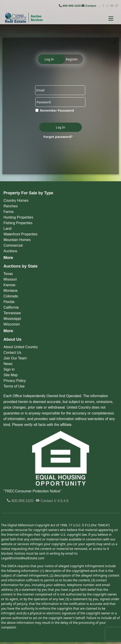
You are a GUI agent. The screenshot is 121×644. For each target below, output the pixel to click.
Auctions (10, 251)
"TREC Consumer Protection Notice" (32, 491)
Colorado (11, 296)
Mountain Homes (17, 240)
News (8, 364)
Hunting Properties (19, 217)
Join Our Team (15, 358)
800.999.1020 (20, 501)
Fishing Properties (18, 223)
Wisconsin (12, 324)
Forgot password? (58, 136)
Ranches (11, 206)
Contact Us (12, 353)
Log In (49, 59)
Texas (8, 274)
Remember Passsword (57, 110)
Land (8, 229)
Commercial (13, 245)
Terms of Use (14, 386)
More (8, 258)
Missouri (10, 279)
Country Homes (16, 200)
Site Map (11, 375)
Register (72, 59)
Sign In (9, 369)
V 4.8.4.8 (61, 501)
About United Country (21, 347)
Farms (9, 212)
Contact (89, 6)
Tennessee (12, 313)
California (11, 307)
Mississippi (12, 319)
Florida (9, 302)
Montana (11, 291)
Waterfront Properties (21, 234)
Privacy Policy (15, 381)
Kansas (10, 285)
